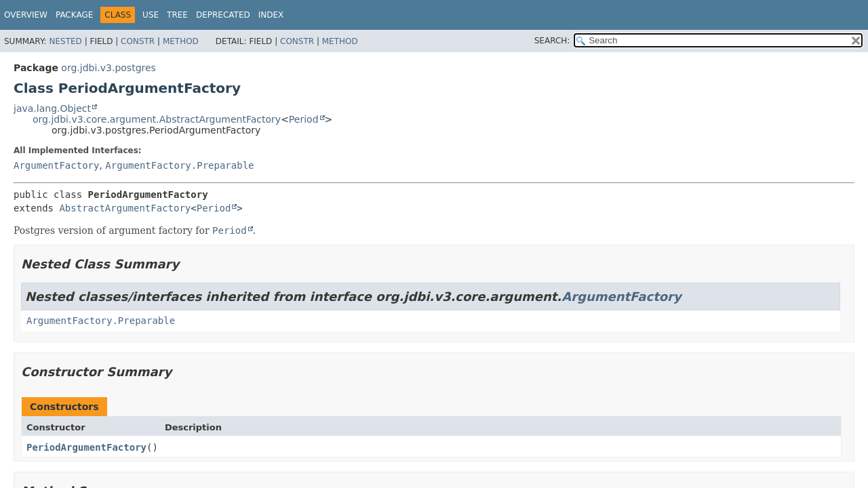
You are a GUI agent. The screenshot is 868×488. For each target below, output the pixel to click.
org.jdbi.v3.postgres (108, 68)
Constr (138, 41)
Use (151, 15)
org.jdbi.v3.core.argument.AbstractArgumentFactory (157, 119)
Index (271, 15)
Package (74, 15)
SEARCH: (552, 41)
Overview (26, 15)
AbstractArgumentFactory (125, 208)
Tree (177, 15)
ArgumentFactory (56, 165)
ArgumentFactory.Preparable (179, 165)
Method (181, 41)
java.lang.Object (52, 108)
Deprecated (223, 15)
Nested (65, 41)
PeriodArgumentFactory (86, 447)
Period (304, 119)
